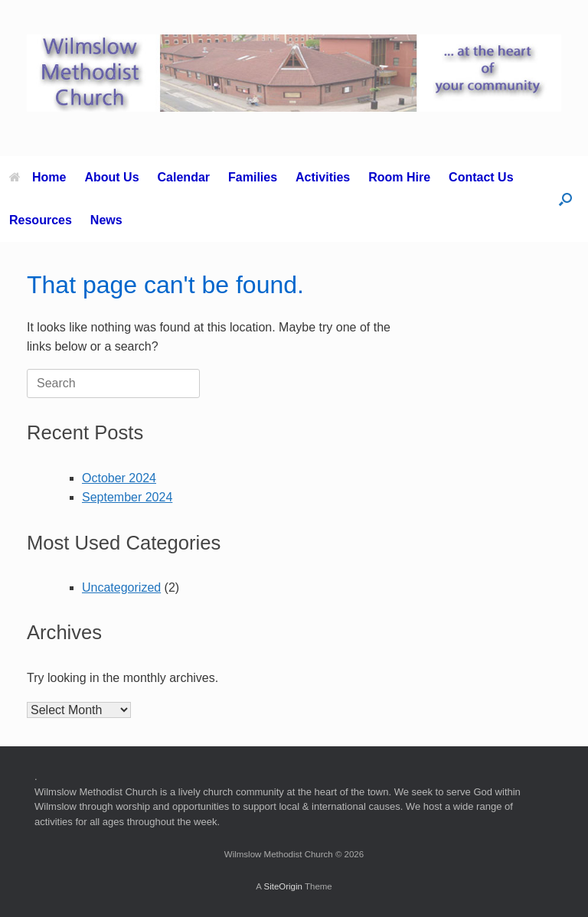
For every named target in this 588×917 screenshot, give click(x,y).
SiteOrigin (283, 886)
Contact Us (481, 177)
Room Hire (399, 177)
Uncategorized (121, 587)
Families (253, 177)
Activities (323, 177)
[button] (565, 199)
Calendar (184, 177)
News (106, 220)
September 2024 (127, 497)
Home (38, 177)
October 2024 (119, 478)
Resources (41, 220)
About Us (111, 177)
